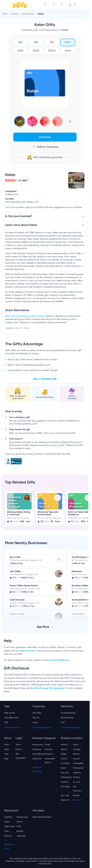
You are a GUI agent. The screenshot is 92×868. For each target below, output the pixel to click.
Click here (10, 207)
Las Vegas (65, 763)
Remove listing (67, 718)
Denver (76, 754)
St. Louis (77, 782)
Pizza (19, 826)
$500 (36, 51)
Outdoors (49, 754)
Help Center (10, 713)
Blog (6, 759)
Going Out (37, 759)
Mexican (8, 836)
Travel (47, 745)
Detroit (64, 759)
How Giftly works (11, 718)
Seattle (76, 795)
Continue (45, 137)
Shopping (37, 749)
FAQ (6, 722)
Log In (35, 722)
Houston (77, 759)
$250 (20, 51)
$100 (68, 42)
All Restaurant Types (9, 844)
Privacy (19, 749)
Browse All (77, 800)
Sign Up (36, 718)
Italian (7, 822)
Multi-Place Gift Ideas (42, 817)
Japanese (21, 836)
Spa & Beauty (39, 754)
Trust (6, 754)
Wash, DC (65, 800)
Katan (41, 14)
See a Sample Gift (45, 379)
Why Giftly (37, 713)
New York (65, 773)
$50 (36, 42)
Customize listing (68, 713)
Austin (76, 745)
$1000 (52, 51)
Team (7, 745)
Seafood (8, 817)
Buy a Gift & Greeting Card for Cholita (25, 316)
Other (68, 51)
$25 (20, 42)
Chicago (77, 749)
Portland (65, 782)
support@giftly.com (60, 660)
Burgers (20, 831)
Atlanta (64, 745)
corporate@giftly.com (42, 728)
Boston (64, 749)
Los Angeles (78, 763)
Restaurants (38, 745)
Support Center (27, 651)
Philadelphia (66, 777)
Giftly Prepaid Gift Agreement (50, 688)
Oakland (77, 773)
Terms (18, 745)
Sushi (7, 831)
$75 (52, 42)
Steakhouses (22, 817)
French (20, 822)
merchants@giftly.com (71, 728)
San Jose (65, 795)
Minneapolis (78, 768)
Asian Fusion (10, 826)
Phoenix (76, 777)
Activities (49, 749)
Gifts (5, 14)
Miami (63, 768)
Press (7, 749)
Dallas (64, 754)
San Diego (65, 787)
